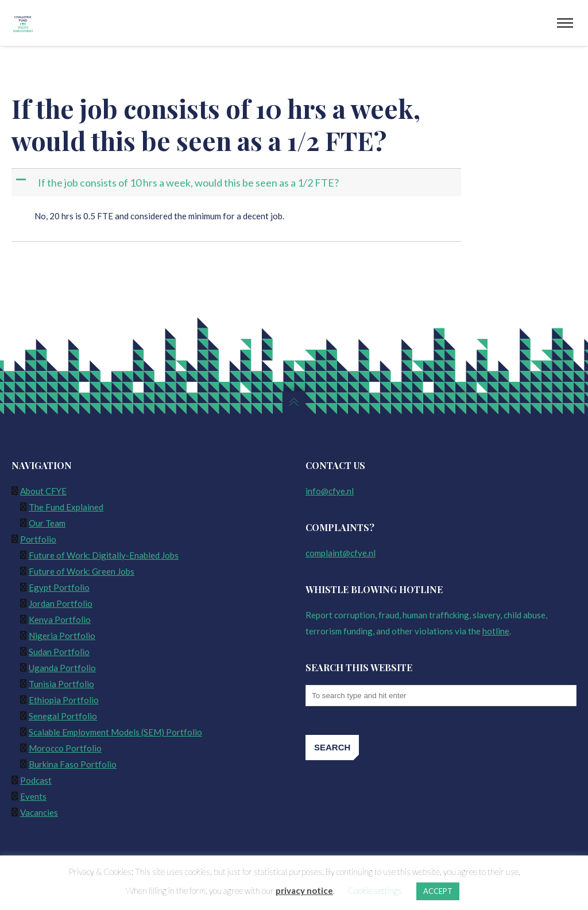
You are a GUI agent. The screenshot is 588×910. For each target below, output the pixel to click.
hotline (496, 631)
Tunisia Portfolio (61, 684)
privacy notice (304, 890)
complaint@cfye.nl (341, 553)
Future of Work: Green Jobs (82, 571)
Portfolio (38, 539)
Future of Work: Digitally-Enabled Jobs (104, 555)
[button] (237, 183)
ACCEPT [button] (438, 891)
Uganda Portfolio (62, 668)
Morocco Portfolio (65, 748)
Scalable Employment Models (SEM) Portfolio (115, 732)
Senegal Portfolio (63, 716)
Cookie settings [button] (375, 890)
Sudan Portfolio (59, 652)
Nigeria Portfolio (62, 636)
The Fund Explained (66, 507)
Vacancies (39, 812)
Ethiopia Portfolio (64, 700)
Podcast (36, 780)
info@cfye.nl (330, 491)
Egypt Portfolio (59, 587)
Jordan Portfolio (61, 603)
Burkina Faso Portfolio (73, 764)
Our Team (47, 523)
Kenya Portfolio (60, 619)
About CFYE (43, 491)
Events (33, 796)
